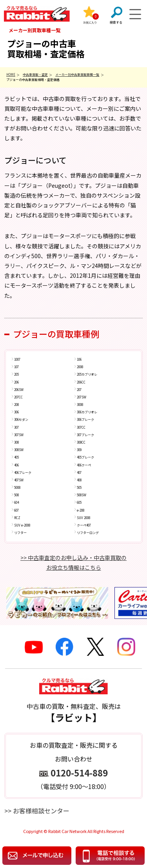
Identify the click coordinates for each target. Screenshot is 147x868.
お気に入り (90, 22)
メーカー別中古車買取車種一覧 (77, 74)
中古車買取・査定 (35, 74)
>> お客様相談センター (37, 811)
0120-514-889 (79, 773)
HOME (11, 74)
